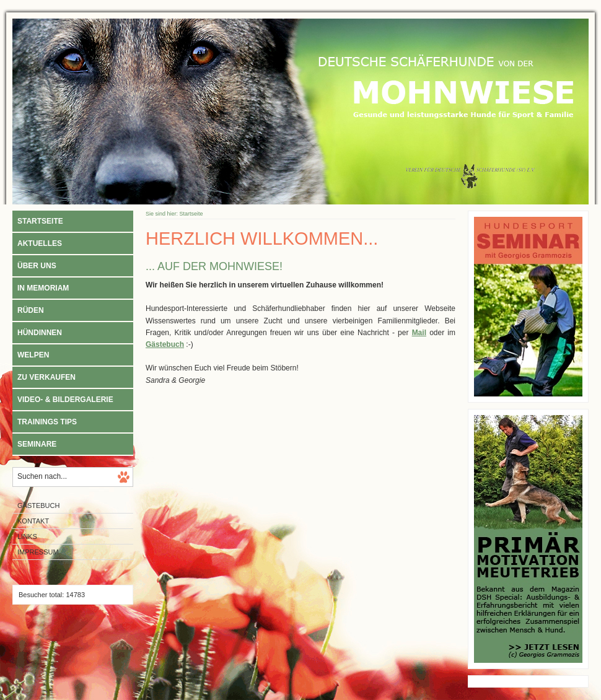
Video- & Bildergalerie (65, 400)
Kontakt (33, 521)
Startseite (40, 221)
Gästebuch (38, 505)
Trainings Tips (47, 422)
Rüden (31, 310)
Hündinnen (40, 333)
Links (27, 536)
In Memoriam (43, 288)
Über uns (37, 266)
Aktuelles (40, 243)
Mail (419, 333)
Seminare (37, 444)
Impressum (38, 552)
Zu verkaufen (46, 377)
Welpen (33, 355)
